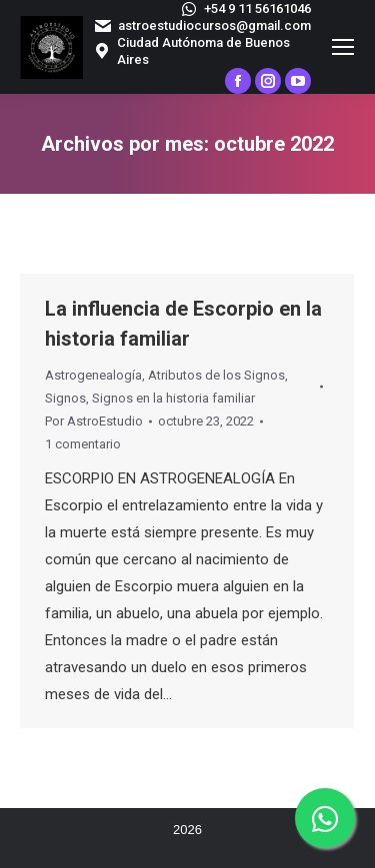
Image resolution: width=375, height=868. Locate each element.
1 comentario (83, 444)
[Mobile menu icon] (343, 47)
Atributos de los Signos (216, 375)
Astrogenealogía (93, 375)
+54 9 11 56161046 (245, 9)
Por (94, 421)
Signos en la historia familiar (173, 398)
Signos (65, 398)
